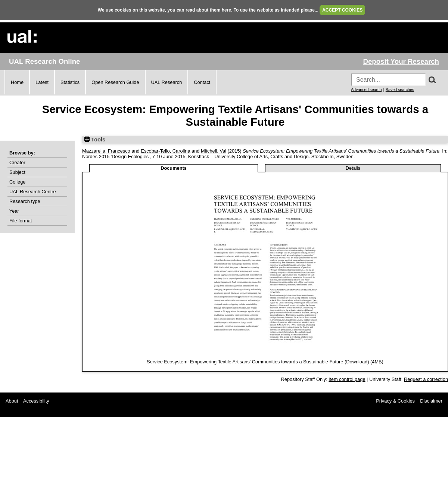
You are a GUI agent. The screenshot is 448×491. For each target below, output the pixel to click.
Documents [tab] (174, 168)
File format (21, 221)
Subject (17, 172)
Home (17, 82)
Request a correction (426, 379)
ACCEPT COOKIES (342, 10)
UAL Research (167, 82)
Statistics (70, 82)
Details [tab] (353, 168)
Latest (42, 82)
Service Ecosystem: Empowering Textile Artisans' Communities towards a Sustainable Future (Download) (258, 362)
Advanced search (366, 90)
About (12, 401)
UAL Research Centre (33, 192)
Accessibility (36, 401)
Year (14, 211)
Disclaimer (431, 401)
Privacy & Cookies (395, 401)
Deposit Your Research (401, 61)
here (226, 10)
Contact (202, 82)
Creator (17, 162)
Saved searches (400, 90)
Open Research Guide (115, 82)
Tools (95, 140)
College (17, 182)
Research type (25, 201)
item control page (347, 379)
